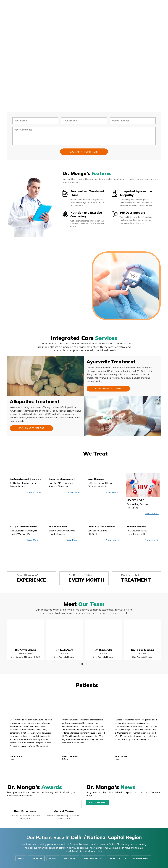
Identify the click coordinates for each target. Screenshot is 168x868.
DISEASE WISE (141, 859)
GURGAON (36, 859)
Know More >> (34, 492)
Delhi (21, 859)
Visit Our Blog (98, 803)
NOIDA (53, 859)
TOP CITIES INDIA (93, 859)
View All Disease (84, 552)
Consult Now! (26, 81)
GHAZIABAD (70, 859)
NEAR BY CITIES (118, 859)
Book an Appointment (108, 389)
